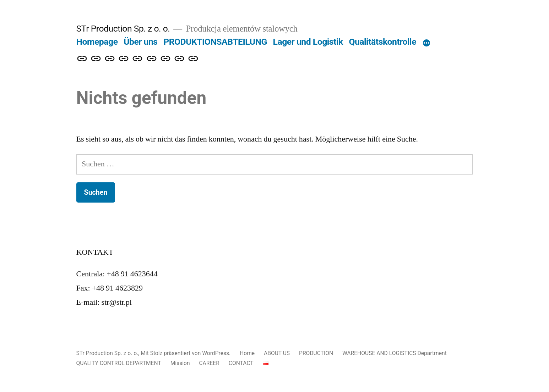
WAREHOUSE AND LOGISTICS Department (395, 353)
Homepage (97, 42)
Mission (180, 363)
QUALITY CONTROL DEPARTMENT (119, 363)
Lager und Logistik (308, 42)
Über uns (140, 42)
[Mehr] (426, 43)
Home (247, 353)
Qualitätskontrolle (382, 42)
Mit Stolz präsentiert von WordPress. (186, 353)
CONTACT (241, 363)
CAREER (209, 363)
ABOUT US (277, 353)
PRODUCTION (316, 353)
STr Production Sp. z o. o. (123, 29)
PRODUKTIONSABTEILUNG (215, 42)
